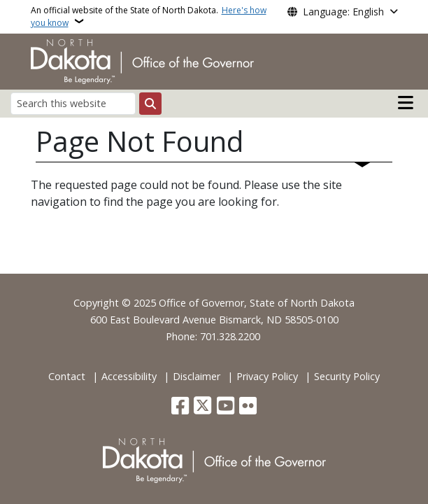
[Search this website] (73, 103)
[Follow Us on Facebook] (180, 407)
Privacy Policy (267, 376)
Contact (67, 376)
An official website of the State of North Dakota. (149, 16)
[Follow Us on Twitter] (202, 407)
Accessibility (129, 376)
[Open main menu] (406, 103)
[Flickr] (248, 407)
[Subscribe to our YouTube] (226, 407)
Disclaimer (197, 376)
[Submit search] (150, 104)
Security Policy (347, 376)
